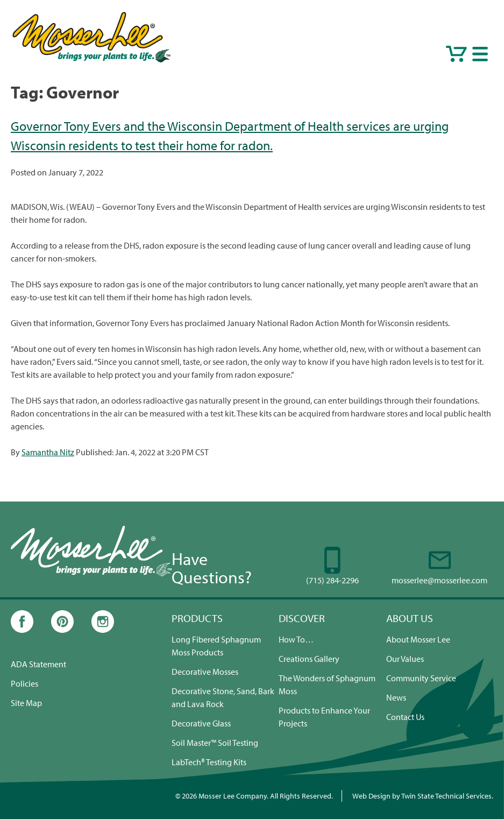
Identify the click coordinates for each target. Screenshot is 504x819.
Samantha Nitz (48, 452)
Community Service (421, 678)
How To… (296, 639)
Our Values (405, 659)
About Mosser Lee (418, 639)
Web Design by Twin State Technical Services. (423, 796)
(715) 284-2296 (332, 580)
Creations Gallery (309, 659)
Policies (24, 683)
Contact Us (405, 717)
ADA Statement (38, 664)
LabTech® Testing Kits (209, 762)
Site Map (26, 703)
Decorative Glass (201, 723)
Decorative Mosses (205, 672)
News (396, 697)
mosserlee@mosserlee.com (439, 580)
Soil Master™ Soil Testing (215, 743)
